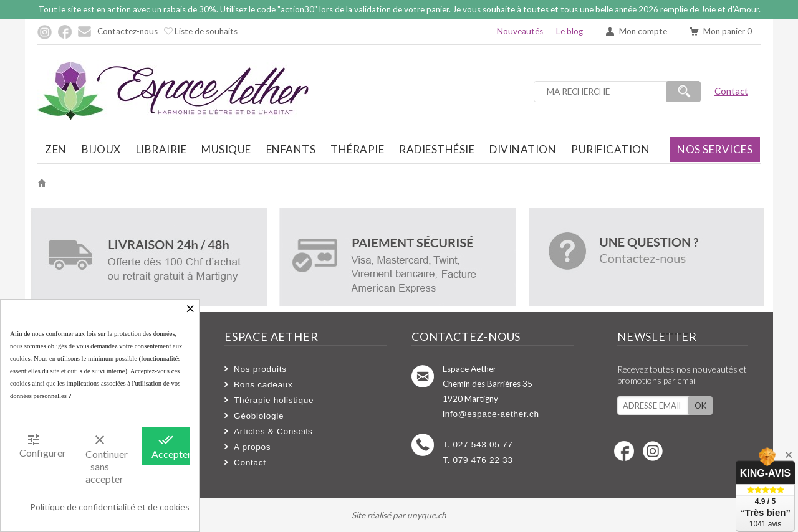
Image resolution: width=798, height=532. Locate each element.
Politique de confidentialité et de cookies (110, 507)
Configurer (38, 445)
